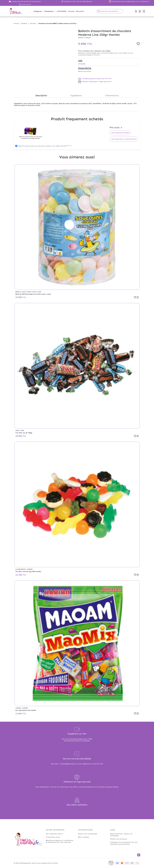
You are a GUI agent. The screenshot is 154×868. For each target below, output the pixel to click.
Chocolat (33, 23)
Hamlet (81, 38)
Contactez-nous (53, 837)
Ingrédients (76, 95)
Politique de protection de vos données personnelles (124, 843)
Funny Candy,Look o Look (31, 292)
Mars (17, 431)
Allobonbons (21, 569)
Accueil (16, 23)
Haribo (30, 569)
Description (41, 95)
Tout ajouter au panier (120, 133)
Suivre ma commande (88, 834)
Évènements (50, 11)
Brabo (18, 292)
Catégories (38, 11)
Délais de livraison (119, 839)
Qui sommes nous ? (55, 834)
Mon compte (84, 837)
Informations (112, 95)
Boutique (24, 23)
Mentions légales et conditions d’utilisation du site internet (60, 841)
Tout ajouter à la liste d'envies (124, 139)
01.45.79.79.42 (26, 4)
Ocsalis (44, 863)
